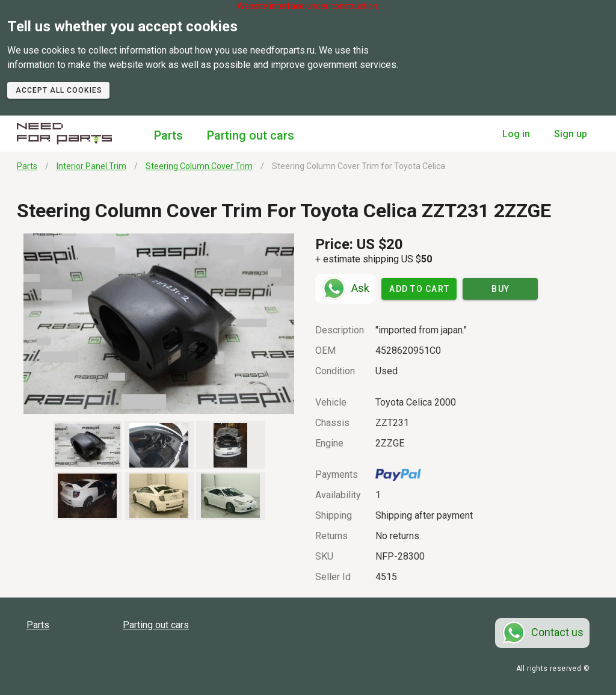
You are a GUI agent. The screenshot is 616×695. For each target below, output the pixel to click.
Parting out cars (251, 135)
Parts (168, 135)
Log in (516, 134)
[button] (159, 324)
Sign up (571, 134)
